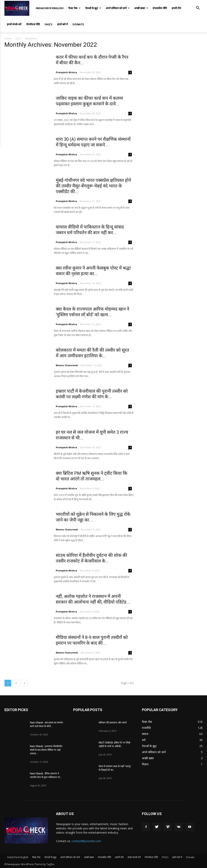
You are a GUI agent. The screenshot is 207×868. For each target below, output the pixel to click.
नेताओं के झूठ (93, 8)
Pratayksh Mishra (66, 72)
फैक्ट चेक (74, 8)
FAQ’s (49, 24)
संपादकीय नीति (160, 8)
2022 (18, 39)
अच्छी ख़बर (141, 8)
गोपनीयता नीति (33, 24)
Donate (78, 24)
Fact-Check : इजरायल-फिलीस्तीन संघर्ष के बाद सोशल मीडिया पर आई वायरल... (46, 750)
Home (8, 39)
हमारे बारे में (62, 24)
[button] (198, 8)
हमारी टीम (176, 8)
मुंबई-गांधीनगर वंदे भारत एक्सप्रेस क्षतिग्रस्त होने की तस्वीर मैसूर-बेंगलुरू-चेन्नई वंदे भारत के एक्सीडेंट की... (93, 186)
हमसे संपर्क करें (14, 24)
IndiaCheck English (50, 8)
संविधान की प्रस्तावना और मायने (113, 723)
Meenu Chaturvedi (67, 365)
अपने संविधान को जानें (118, 8)
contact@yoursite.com (86, 841)
